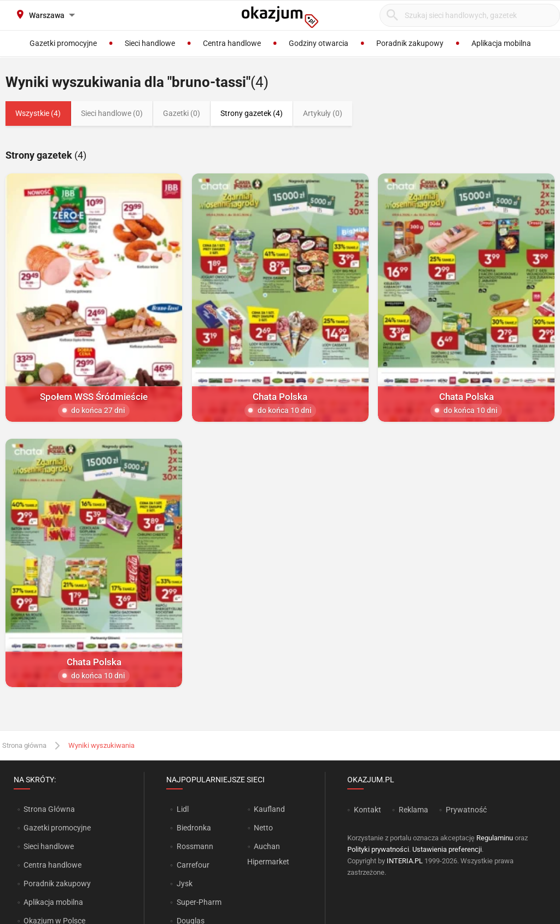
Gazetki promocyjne (57, 828)
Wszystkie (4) (38, 113)
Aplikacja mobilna (53, 902)
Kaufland (269, 809)
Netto (263, 828)
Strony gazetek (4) (252, 113)
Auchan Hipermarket (268, 854)
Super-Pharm (199, 902)
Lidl (183, 809)
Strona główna (24, 745)
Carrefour (193, 865)
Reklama (413, 810)
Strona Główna (49, 809)
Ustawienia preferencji (447, 849)
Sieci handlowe (49, 846)
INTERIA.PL (405, 861)
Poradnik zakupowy (57, 884)
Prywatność (466, 810)
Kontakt (367, 810)
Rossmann (195, 846)
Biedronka (194, 828)
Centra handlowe (52, 865)
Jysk (185, 884)
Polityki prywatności (378, 849)
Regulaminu (495, 838)
